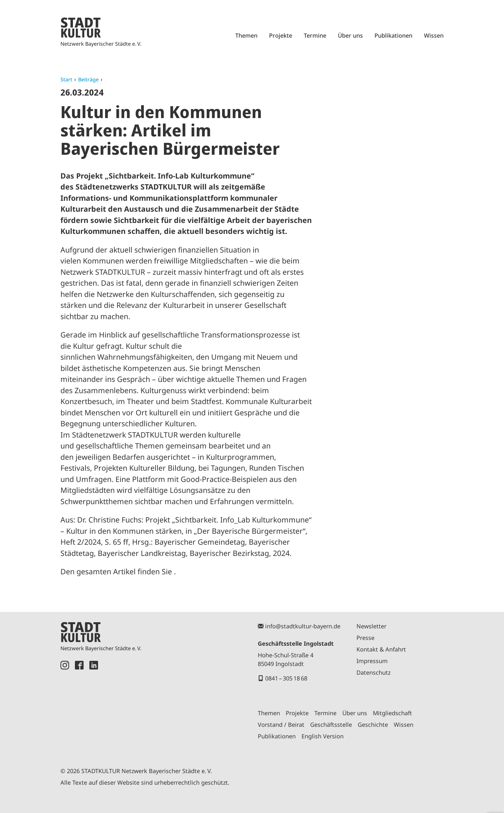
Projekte (281, 35)
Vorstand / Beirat (281, 725)
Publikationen (393, 35)
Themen (246, 35)
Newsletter (371, 626)
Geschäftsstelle (331, 725)
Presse (365, 638)
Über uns (350, 35)
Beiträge (88, 79)
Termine (315, 35)
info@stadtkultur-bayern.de (303, 626)
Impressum (372, 661)
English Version (323, 736)
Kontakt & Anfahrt (381, 649)
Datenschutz (373, 672)
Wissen (434, 35)
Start (66, 79)
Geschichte (373, 725)
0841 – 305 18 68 (286, 678)
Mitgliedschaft (392, 713)
